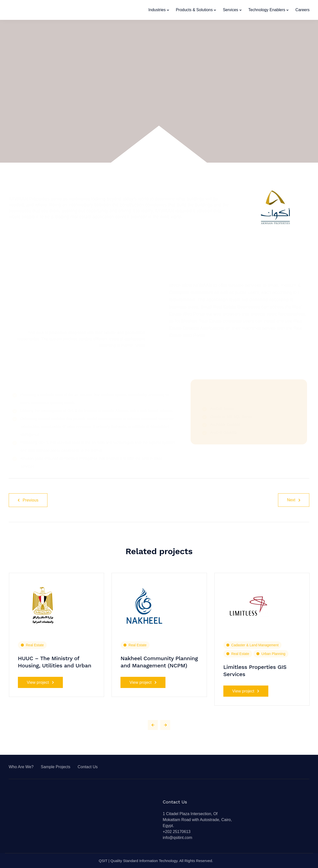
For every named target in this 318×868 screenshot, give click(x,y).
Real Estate (35, 645)
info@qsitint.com (178, 838)
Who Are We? (21, 767)
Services (230, 10)
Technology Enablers (267, 10)
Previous (28, 500)
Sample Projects (56, 767)
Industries (157, 10)
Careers (302, 10)
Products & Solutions (194, 10)
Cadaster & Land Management (255, 645)
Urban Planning (273, 654)
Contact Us (88, 767)
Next (294, 500)
